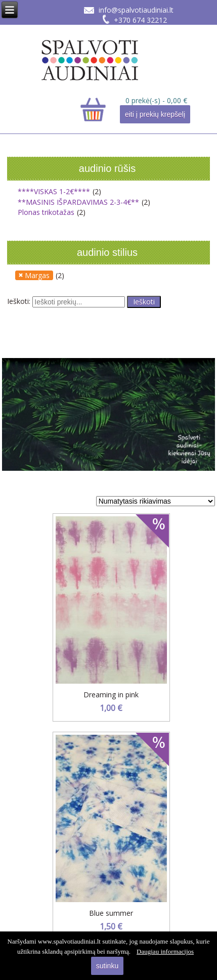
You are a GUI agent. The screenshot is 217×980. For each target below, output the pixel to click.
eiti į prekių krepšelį (155, 114)
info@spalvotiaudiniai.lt (136, 10)
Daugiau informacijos (165, 951)
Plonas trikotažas (46, 212)
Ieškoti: (19, 301)
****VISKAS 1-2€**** (54, 191)
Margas (37, 275)
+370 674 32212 (140, 20)
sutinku (107, 966)
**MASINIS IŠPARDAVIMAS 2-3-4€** (78, 202)
